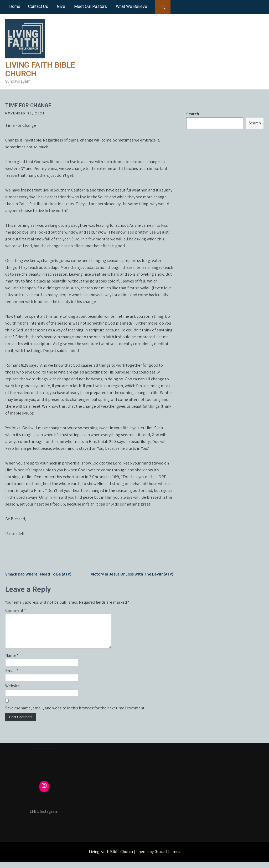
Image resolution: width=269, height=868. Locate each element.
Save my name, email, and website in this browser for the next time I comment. (75, 714)
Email (12, 677)
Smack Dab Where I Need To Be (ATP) (38, 574)
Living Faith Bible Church (40, 69)
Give (61, 6)
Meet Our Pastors (90, 6)
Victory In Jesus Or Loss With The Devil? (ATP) (132, 574)
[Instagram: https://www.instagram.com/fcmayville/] (44, 792)
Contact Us (38, 6)
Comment (16, 610)
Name (12, 662)
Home (15, 6)
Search (193, 114)
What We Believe (131, 6)
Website (12, 692)
